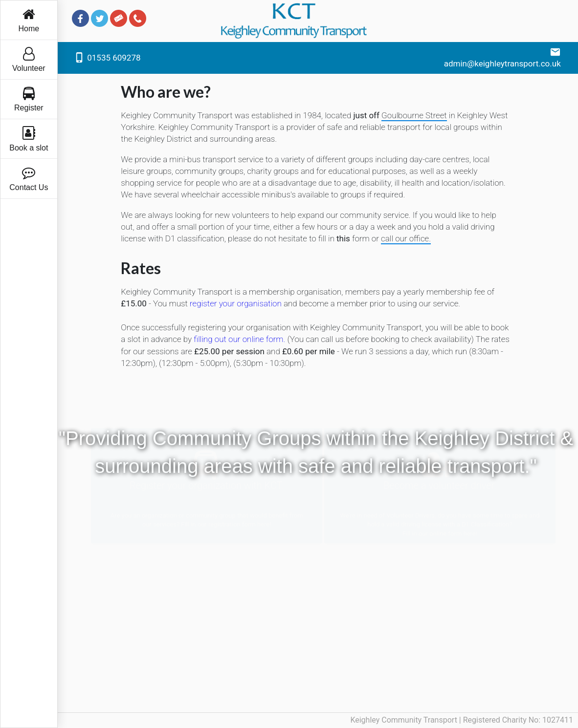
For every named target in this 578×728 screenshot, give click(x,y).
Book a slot (29, 139)
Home (29, 20)
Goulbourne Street (414, 115)
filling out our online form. (239, 339)
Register (29, 99)
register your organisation (236, 303)
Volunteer (29, 60)
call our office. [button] (406, 238)
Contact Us (29, 179)
